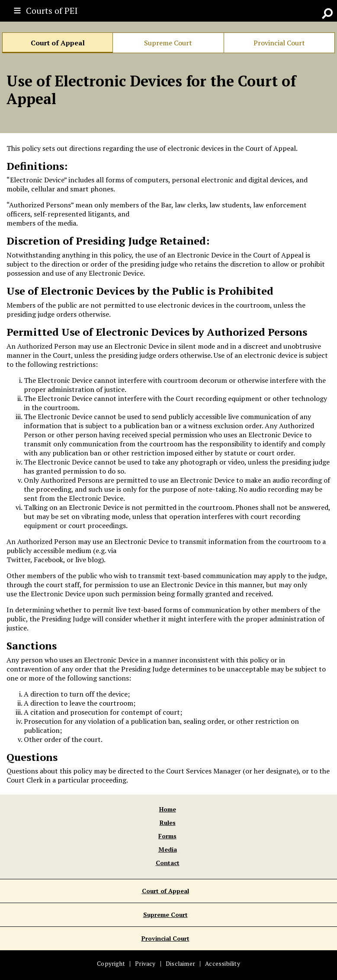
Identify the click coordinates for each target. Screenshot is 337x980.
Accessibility (223, 964)
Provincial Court (279, 43)
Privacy (145, 964)
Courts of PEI (52, 11)
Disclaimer (180, 964)
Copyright (111, 964)
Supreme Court (168, 43)
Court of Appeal (58, 43)
